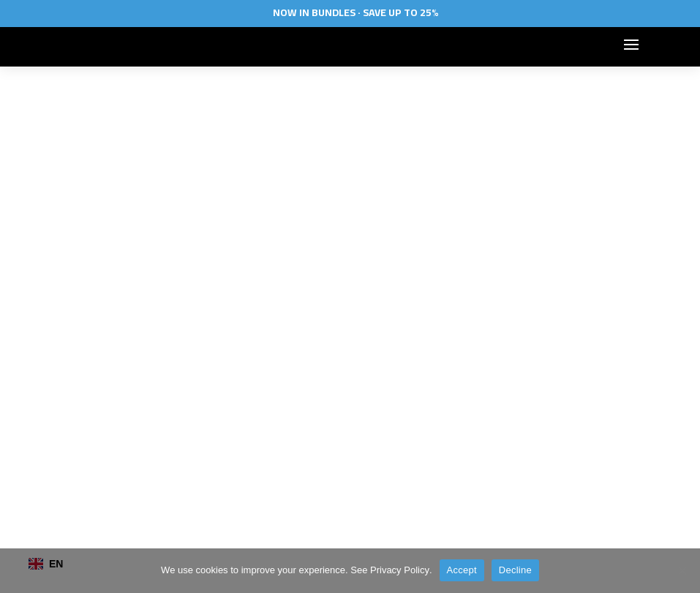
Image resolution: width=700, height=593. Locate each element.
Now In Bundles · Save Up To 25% (356, 12)
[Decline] (682, 570)
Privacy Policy (400, 570)
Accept (462, 570)
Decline (515, 570)
